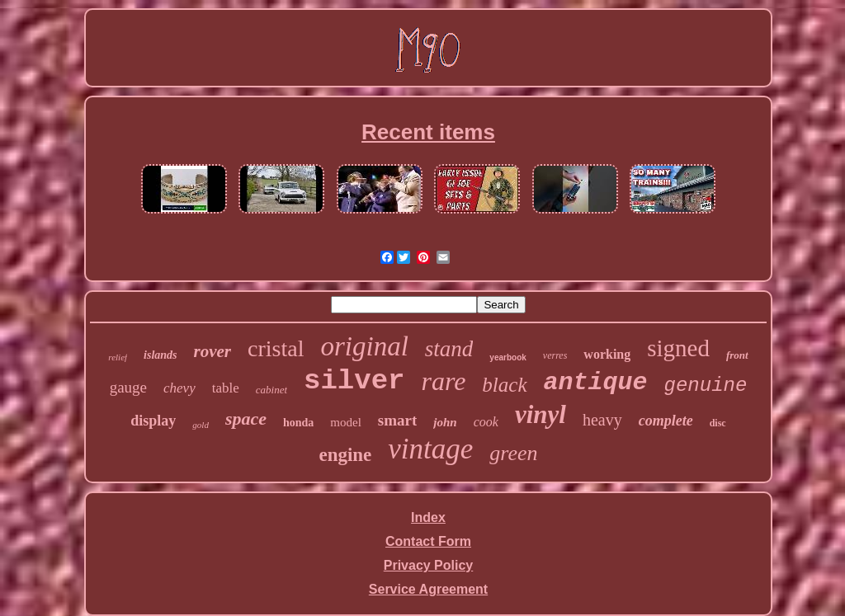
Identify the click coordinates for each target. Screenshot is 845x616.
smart (397, 420)
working (607, 354)
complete (666, 421)
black (504, 385)
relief (118, 357)
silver (354, 381)
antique (596, 383)
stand (449, 349)
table (226, 388)
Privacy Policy (429, 565)
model (346, 422)
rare (443, 381)
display (153, 421)
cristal (276, 348)
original (364, 346)
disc (718, 423)
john (445, 422)
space (246, 419)
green (513, 453)
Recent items (428, 132)
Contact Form (428, 541)
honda (298, 423)
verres (555, 355)
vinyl (541, 414)
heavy (602, 420)
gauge (128, 387)
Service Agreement (428, 589)
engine (345, 455)
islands (160, 355)
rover (213, 351)
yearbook (507, 357)
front (737, 355)
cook (486, 422)
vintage (430, 449)
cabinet (271, 390)
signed (678, 348)
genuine (706, 386)
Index (428, 517)
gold (201, 425)
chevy (179, 388)
